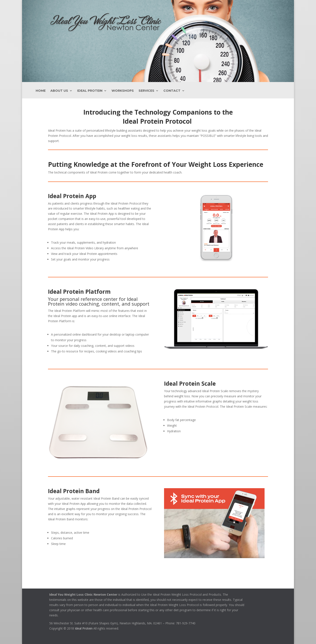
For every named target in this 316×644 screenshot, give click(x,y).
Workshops (123, 91)
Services (146, 91)
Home (41, 91)
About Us (59, 91)
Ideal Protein (90, 91)
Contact (172, 91)
